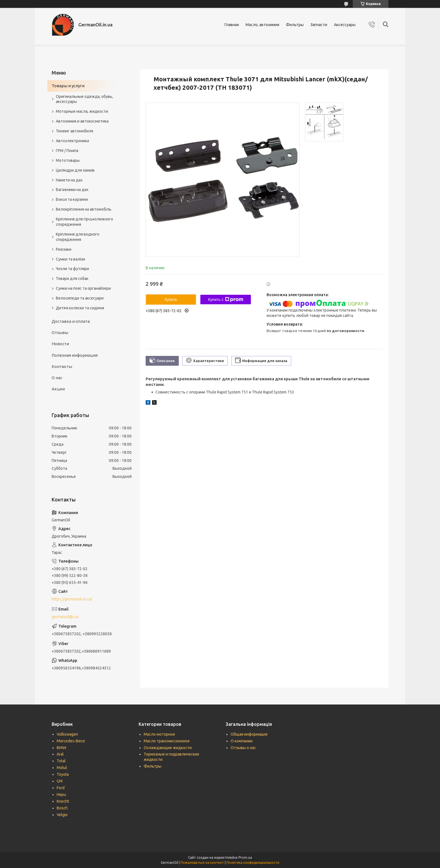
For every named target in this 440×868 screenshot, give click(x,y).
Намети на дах (69, 180)
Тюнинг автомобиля (75, 131)
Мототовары (68, 160)
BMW (61, 748)
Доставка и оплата (71, 321)
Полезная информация (75, 355)
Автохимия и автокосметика (82, 121)
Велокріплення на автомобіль (84, 209)
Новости (60, 344)
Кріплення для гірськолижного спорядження (84, 222)
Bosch (62, 808)
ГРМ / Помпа (67, 151)
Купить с (225, 300)
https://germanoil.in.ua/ (72, 599)
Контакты (62, 366)
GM (60, 781)
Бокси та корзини (72, 199)
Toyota (63, 774)
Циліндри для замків (75, 170)
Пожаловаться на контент (202, 863)
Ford (61, 788)
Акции (58, 389)
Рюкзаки (64, 249)
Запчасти (319, 25)
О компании (242, 741)
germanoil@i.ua (65, 617)
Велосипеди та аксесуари (80, 298)
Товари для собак (72, 278)
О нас (57, 378)
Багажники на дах (72, 190)
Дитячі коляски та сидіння (80, 308)
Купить (171, 300)
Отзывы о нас (243, 748)
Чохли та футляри (72, 269)
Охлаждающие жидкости (168, 748)
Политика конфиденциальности (253, 863)
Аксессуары (345, 25)
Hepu (61, 795)
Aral (60, 754)
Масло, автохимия (262, 25)
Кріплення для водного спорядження (78, 237)
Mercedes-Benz (71, 741)
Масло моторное (159, 734)
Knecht (63, 801)
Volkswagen (67, 734)
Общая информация (249, 734)
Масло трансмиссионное (167, 741)
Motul (62, 768)
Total (61, 761)
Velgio (62, 815)
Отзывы (60, 332)
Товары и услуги (68, 86)
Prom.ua (245, 857)
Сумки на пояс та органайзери (83, 288)
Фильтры (295, 25)
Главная (232, 25)
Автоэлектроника (72, 141)
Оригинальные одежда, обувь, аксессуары (84, 99)
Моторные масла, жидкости (82, 111)
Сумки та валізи (70, 259)
